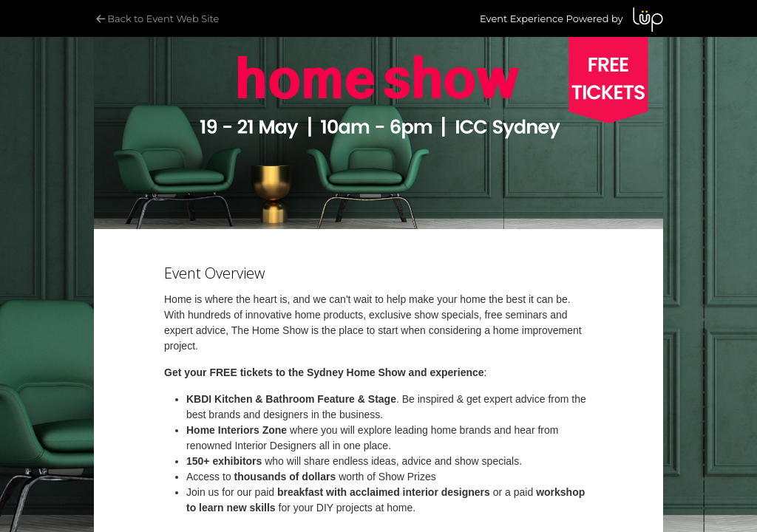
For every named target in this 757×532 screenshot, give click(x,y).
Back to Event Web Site (156, 18)
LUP (648, 20)
